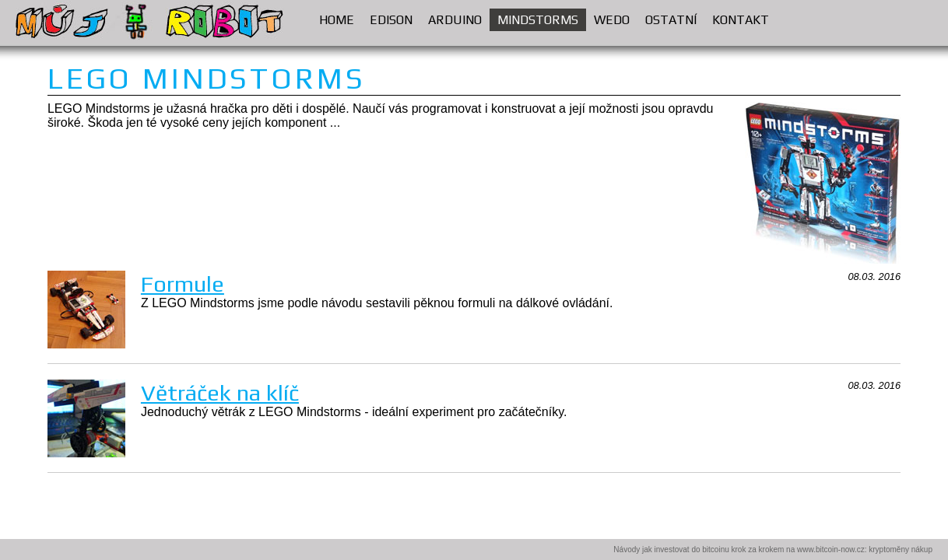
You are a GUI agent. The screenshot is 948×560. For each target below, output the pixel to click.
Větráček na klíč (220, 392)
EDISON (395, 18)
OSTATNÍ (675, 18)
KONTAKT (741, 20)
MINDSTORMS (542, 18)
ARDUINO (459, 18)
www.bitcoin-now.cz (831, 549)
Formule (183, 283)
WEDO (616, 18)
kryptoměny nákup (901, 549)
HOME (337, 20)
